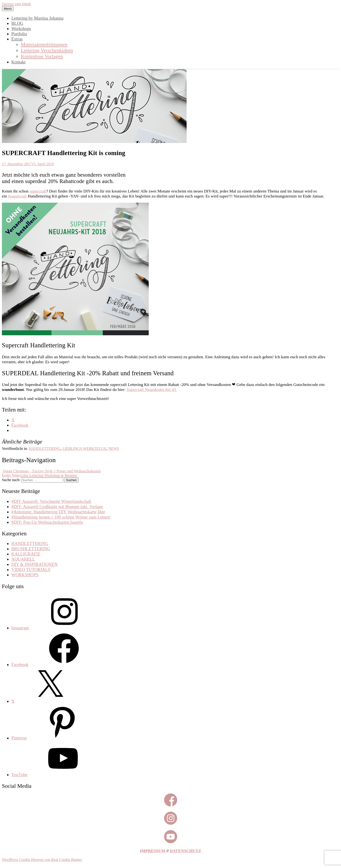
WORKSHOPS (25, 575)
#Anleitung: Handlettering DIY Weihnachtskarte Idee (58, 512)
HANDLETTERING (45, 449)
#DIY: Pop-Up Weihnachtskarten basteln (47, 522)
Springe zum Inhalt (16, 4)
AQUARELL (23, 559)
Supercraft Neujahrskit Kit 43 (152, 389)
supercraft (38, 191)
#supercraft (17, 196)
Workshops (21, 29)
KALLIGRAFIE (26, 554)
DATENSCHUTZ (186, 851)
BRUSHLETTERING (31, 549)
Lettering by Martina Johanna (37, 18)
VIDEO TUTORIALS (31, 570)
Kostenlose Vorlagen (42, 56)
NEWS (114, 449)
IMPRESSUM (153, 851)
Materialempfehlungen (44, 45)
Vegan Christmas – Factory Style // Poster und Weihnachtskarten (51, 471)
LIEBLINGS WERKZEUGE (85, 449)
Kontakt (18, 62)
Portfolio (19, 34)
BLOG (17, 23)
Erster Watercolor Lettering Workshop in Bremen (40, 475)
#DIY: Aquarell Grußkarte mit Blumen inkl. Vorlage (57, 507)
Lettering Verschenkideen (47, 50)
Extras (17, 39)
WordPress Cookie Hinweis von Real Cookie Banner (42, 860)
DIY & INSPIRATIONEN (34, 564)
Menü (8, 9)
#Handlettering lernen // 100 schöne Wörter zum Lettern (61, 517)
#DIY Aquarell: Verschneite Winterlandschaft (51, 501)
